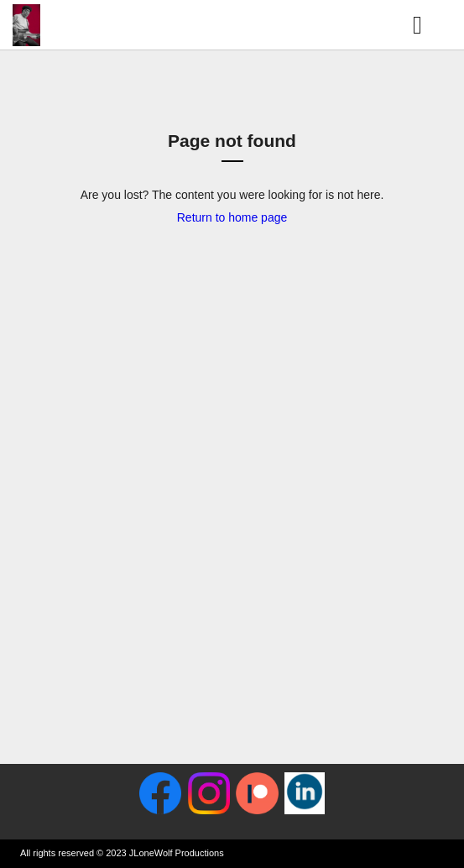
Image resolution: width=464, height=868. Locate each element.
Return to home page (232, 217)
